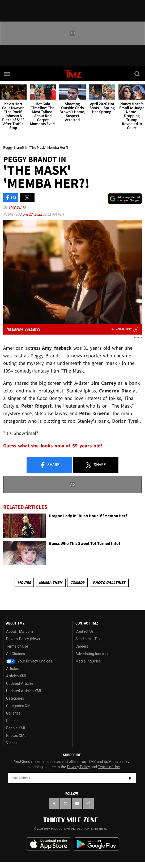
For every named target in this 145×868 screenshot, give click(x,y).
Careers (82, 646)
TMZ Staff (17, 207)
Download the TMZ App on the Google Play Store (96, 844)
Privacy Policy (78, 767)
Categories (15, 698)
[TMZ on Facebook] (54, 803)
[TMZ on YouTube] (77, 803)
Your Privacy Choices (29, 661)
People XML (16, 728)
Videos (12, 743)
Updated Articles (20, 683)
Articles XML (17, 676)
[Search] (138, 74)
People (12, 721)
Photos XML (16, 736)
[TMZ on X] (66, 803)
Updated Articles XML (24, 691)
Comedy (77, 582)
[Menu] (7, 74)
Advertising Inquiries (92, 654)
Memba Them (50, 582)
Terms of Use (17, 646)
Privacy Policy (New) (23, 639)
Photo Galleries (109, 582)
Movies (24, 582)
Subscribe (130, 778)
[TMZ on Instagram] (88, 803)
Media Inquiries (88, 661)
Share (49, 465)
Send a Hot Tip (88, 639)
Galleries (13, 713)
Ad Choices (16, 654)
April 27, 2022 (31, 214)
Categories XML (19, 706)
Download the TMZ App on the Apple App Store (49, 844)
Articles (12, 669)
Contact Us (85, 631)
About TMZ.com (20, 631)
